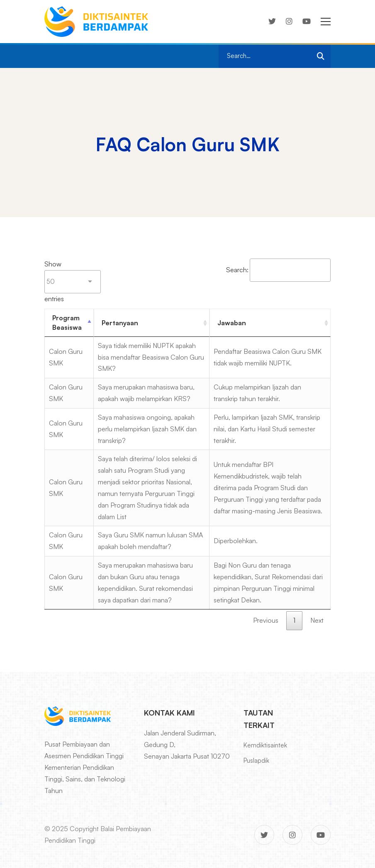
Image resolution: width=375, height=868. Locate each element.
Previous (266, 620)
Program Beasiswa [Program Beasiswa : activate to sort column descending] (67, 323)
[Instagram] (289, 21)
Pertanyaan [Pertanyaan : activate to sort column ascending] (120, 323)
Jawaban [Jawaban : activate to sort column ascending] (232, 323)
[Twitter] (272, 21)
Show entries (73, 281)
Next (317, 620)
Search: (278, 270)
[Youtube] (307, 21)
